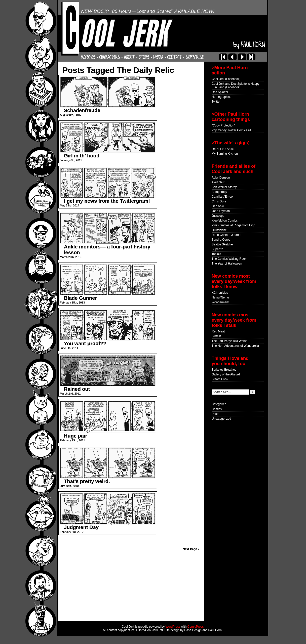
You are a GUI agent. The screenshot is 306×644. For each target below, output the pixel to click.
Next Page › (191, 549)
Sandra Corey (221, 240)
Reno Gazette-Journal (226, 235)
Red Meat (218, 331)
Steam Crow (220, 379)
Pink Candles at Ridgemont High (233, 225)
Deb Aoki (218, 206)
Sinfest (216, 336)
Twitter (216, 102)
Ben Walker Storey (224, 187)
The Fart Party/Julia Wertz (229, 341)
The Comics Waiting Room (229, 259)
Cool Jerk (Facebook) (226, 79)
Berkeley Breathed (224, 370)
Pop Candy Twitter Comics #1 (232, 130)
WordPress (173, 627)
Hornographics (221, 97)
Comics (217, 409)
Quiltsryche (219, 230)
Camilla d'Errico (222, 197)
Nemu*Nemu (220, 297)
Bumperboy (219, 192)
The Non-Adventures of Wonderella (235, 346)
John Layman (221, 211)
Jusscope (218, 216)
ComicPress (196, 627)
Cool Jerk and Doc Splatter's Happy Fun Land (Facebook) (236, 85)
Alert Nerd (218, 182)
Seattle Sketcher (223, 244)
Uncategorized (221, 419)
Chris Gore (219, 201)
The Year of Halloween (227, 264)
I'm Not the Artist (223, 149)
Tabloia (216, 254)
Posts (215, 414)
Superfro (217, 249)
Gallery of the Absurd (226, 374)
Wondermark (220, 302)
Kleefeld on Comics (225, 221)
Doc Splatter (220, 92)
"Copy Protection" (223, 125)
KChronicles (220, 293)
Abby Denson (221, 178)
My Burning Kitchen (225, 154)
